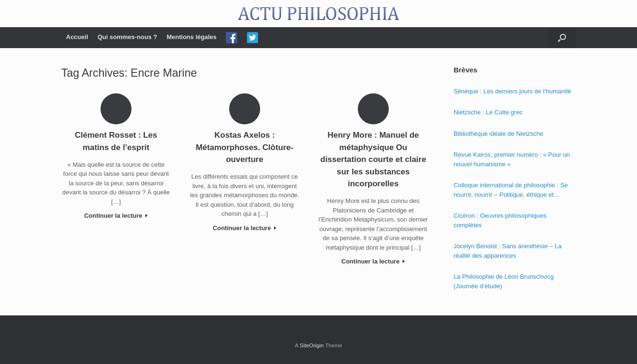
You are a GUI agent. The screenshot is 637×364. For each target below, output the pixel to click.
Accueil (77, 37)
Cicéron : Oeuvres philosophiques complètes (500, 220)
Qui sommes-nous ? (127, 37)
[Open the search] (562, 38)
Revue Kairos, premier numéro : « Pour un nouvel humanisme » (512, 159)
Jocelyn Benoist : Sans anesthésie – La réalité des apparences (508, 251)
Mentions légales (192, 37)
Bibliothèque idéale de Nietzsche (499, 134)
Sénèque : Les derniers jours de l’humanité (512, 91)
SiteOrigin (312, 345)
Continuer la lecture (116, 216)
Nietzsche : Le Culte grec (488, 112)
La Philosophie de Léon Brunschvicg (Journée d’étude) (504, 281)
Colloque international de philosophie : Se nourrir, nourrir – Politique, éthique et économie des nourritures (511, 190)
